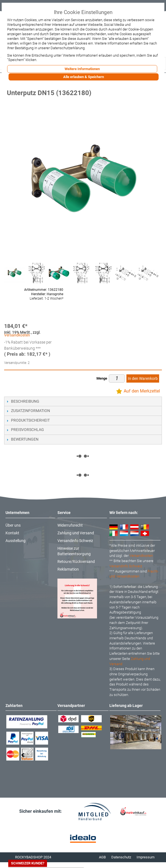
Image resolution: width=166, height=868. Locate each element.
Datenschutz (121, 857)
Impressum (146, 857)
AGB (102, 857)
